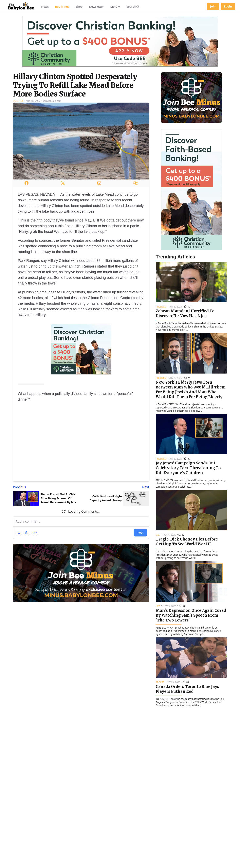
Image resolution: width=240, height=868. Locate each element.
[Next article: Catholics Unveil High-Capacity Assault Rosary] (116, 487)
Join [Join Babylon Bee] (213, 6)
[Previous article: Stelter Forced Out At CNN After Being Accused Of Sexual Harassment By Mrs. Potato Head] (46, 487)
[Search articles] (133, 6)
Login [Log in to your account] (228, 6)
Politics (18, 101)
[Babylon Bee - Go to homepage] (21, 6)
